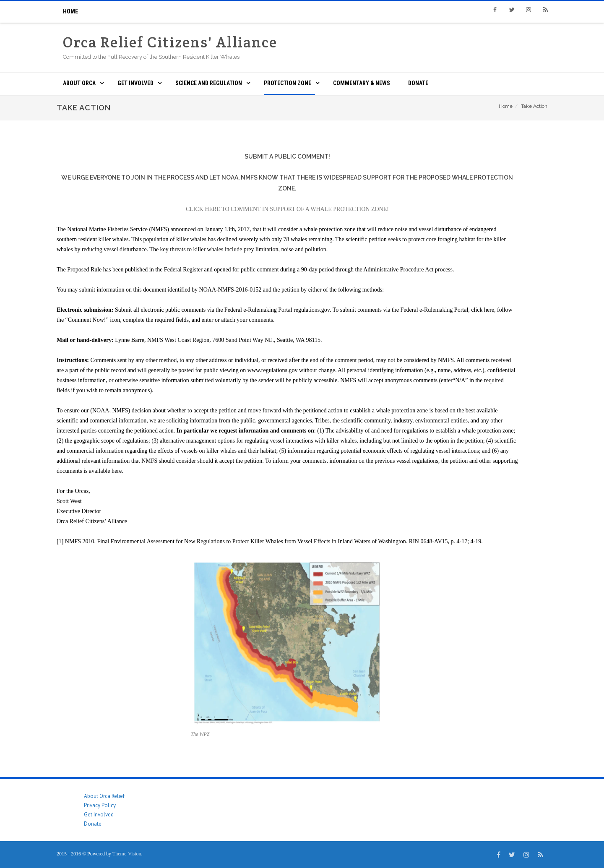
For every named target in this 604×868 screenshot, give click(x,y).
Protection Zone (288, 83)
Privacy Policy (100, 805)
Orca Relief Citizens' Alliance (170, 42)
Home (70, 11)
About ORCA (79, 83)
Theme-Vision (127, 854)
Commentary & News (362, 83)
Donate (418, 83)
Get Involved (135, 83)
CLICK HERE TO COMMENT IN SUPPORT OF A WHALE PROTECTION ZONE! (287, 209)
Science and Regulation (209, 83)
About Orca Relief (104, 796)
